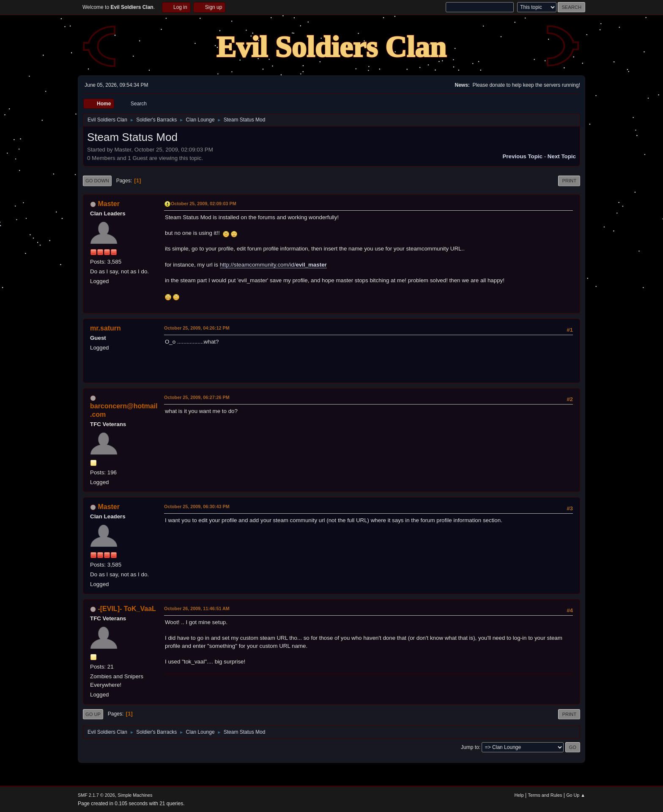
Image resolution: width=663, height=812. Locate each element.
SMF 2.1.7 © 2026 (96, 795)
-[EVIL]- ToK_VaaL (127, 609)
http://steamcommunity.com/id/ (273, 265)
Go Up (93, 714)
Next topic (562, 156)
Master (109, 204)
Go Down (97, 181)
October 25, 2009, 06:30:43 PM (197, 506)
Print (569, 181)
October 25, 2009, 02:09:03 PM (204, 204)
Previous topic (522, 156)
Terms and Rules (545, 795)
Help (519, 795)
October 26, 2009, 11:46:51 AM (197, 608)
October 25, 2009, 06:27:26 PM (197, 397)
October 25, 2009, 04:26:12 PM (197, 328)
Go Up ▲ (576, 795)
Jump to (470, 747)
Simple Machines (135, 795)
